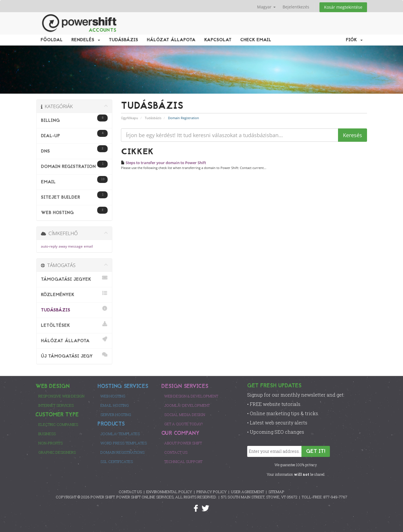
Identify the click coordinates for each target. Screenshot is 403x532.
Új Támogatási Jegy (74, 355)
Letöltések (74, 325)
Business (47, 434)
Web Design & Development (191, 396)
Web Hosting (113, 396)
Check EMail (256, 40)
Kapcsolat (218, 40)
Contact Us (176, 452)
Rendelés (86, 40)
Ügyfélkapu (130, 118)
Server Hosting (116, 415)
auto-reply (49, 246)
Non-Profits (50, 443)
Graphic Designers (57, 452)
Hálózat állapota (171, 40)
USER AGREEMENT (247, 492)
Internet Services (56, 405)
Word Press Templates (124, 443)
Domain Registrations (122, 452)
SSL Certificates (117, 462)
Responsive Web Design (61, 396)
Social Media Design (185, 415)
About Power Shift (183, 443)
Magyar (266, 7)
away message (71, 246)
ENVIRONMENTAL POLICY (169, 492)
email (88, 246)
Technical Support (183, 462)
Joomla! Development (187, 405)
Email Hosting (115, 405)
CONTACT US (130, 492)
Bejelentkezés (296, 7)
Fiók (354, 40)
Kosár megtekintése (343, 7)
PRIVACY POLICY (212, 492)
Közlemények (74, 294)
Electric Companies (58, 424)
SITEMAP (276, 492)
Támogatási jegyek (74, 278)
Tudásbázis (123, 40)
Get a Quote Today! (184, 424)
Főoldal (52, 40)
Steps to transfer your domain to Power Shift (163, 163)
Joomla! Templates (120, 434)
